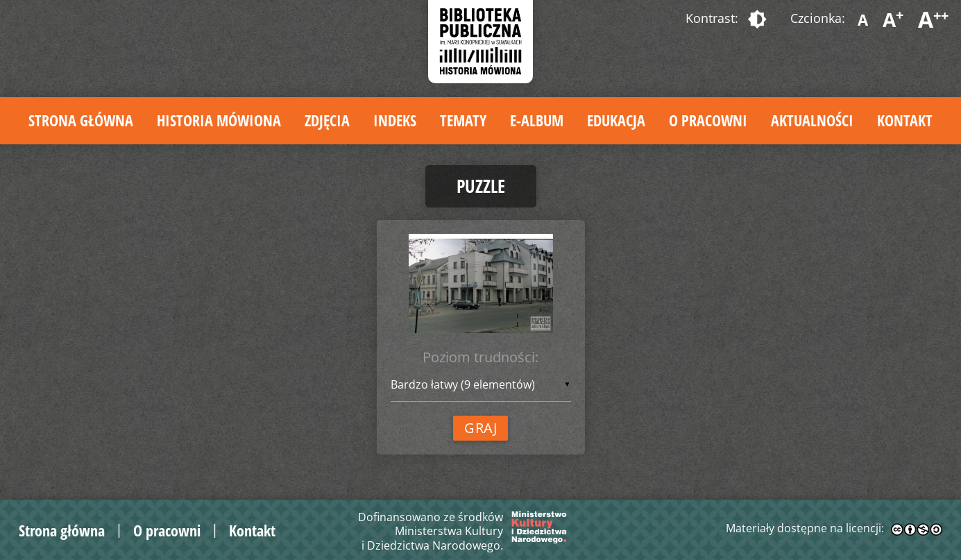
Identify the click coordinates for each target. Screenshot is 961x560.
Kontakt (905, 120)
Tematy (463, 120)
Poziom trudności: (480, 357)
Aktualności (812, 120)
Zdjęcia (327, 120)
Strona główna (81, 120)
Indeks (395, 120)
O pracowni (708, 120)
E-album (537, 120)
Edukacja (616, 120)
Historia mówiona (219, 120)
